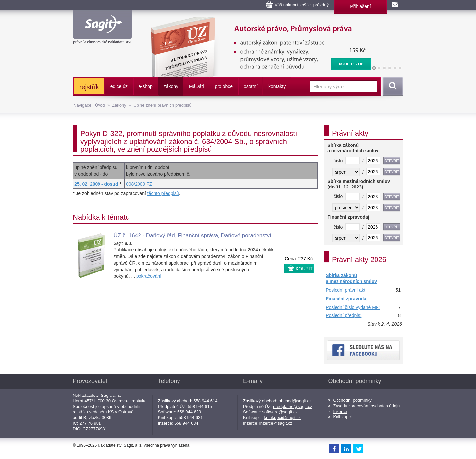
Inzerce (340, 412)
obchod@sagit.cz (295, 401)
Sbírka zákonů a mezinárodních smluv (351, 278)
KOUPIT (304, 269)
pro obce (224, 86)
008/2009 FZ (139, 184)
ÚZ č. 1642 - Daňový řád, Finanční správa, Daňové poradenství (193, 236)
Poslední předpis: (343, 315)
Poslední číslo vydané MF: (353, 307)
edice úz (119, 86)
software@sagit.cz (280, 412)
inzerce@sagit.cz (276, 423)
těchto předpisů (163, 193)
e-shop (146, 86)
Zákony (119, 105)
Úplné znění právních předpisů (162, 105)
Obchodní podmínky (352, 400)
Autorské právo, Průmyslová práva (257, 20)
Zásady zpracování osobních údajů (367, 406)
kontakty (277, 86)
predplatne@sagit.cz (293, 407)
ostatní (251, 86)
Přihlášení (360, 6)
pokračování (149, 276)
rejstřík (89, 87)
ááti (196, 86)
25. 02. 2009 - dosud (96, 184)
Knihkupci (342, 417)
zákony (171, 86)
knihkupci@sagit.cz (282, 417)
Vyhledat (392, 86)
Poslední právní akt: (346, 290)
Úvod (100, 105)
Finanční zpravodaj (347, 299)
